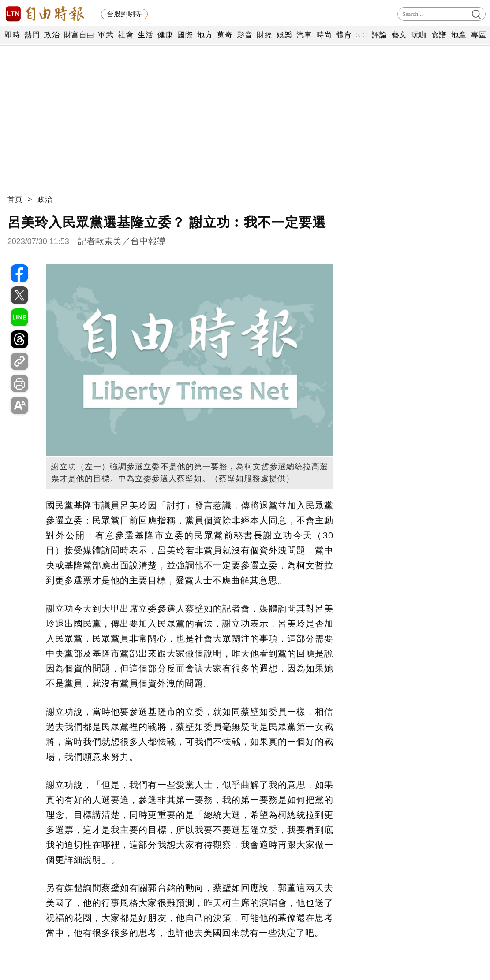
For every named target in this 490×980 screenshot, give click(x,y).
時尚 (324, 35)
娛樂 (284, 35)
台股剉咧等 (124, 14)
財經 (264, 35)
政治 (52, 35)
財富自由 (79, 35)
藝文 (399, 35)
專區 (479, 35)
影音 (245, 35)
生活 (145, 35)
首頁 (15, 199)
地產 (459, 35)
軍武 (106, 35)
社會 (125, 35)
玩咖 (419, 35)
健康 (165, 35)
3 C (362, 35)
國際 (185, 35)
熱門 (32, 35)
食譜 (439, 35)
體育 (344, 35)
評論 (380, 35)
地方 (205, 35)
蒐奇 (225, 35)
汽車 (304, 35)
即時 (12, 35)
